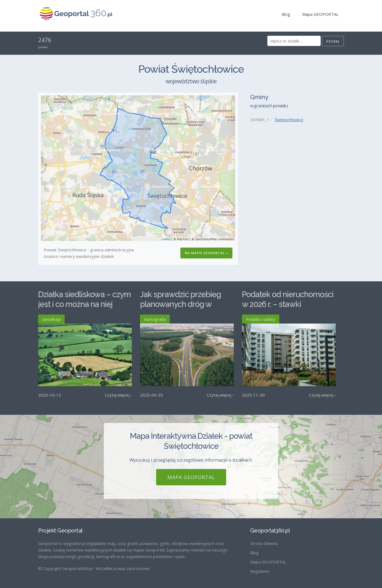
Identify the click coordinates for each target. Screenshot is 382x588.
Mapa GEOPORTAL (320, 14)
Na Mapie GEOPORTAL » (206, 253)
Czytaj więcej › (118, 395)
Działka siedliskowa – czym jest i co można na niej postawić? (85, 304)
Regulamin (260, 571)
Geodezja (51, 319)
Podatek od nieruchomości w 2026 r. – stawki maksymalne (288, 304)
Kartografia (155, 319)
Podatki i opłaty (261, 319)
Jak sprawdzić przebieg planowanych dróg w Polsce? (181, 304)
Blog (286, 14)
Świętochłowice (289, 120)
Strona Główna (264, 543)
